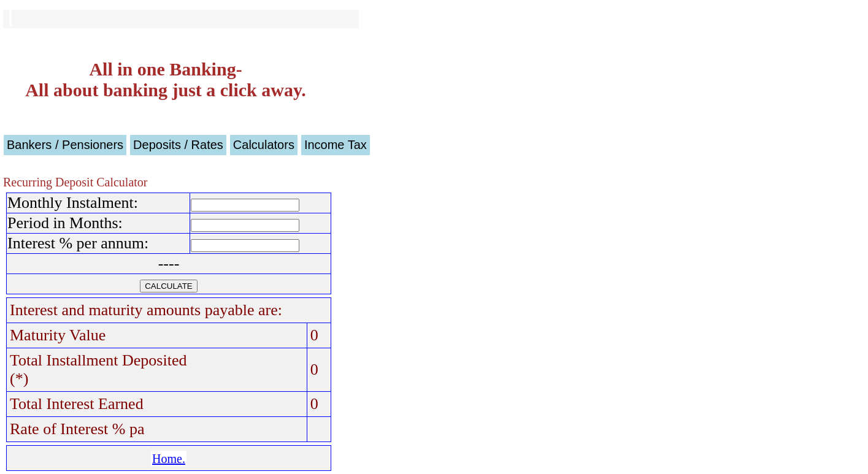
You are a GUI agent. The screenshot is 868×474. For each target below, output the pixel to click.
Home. (169, 459)
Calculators (264, 145)
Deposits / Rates (178, 145)
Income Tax (336, 145)
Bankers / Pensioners (65, 145)
